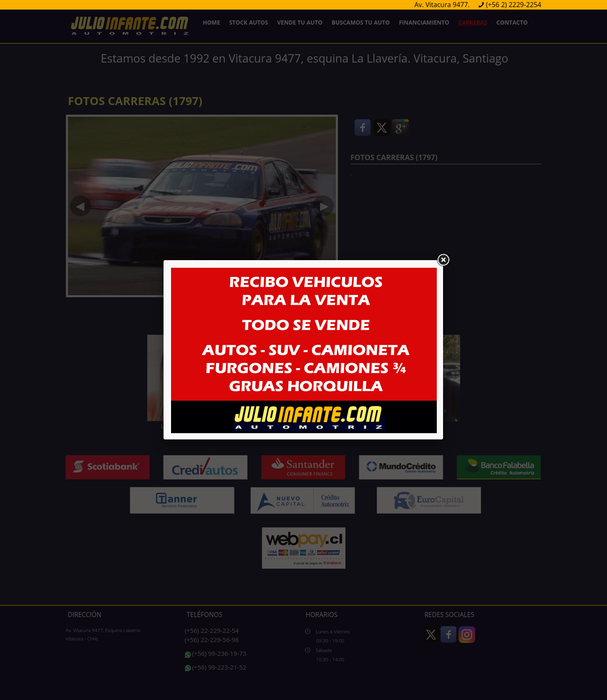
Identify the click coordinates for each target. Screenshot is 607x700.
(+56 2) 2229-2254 (514, 5)
